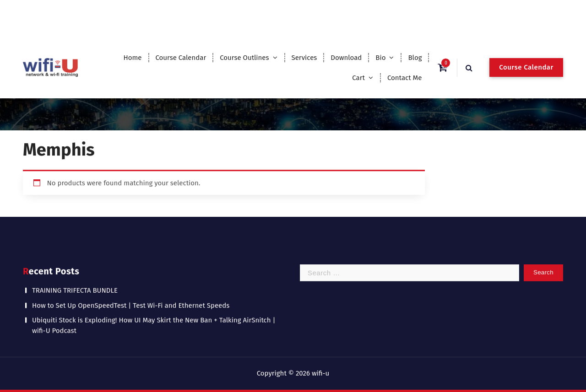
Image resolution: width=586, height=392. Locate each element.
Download (346, 58)
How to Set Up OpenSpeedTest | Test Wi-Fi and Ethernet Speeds (131, 298)
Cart (358, 78)
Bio (380, 58)
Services (304, 58)
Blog (415, 58)
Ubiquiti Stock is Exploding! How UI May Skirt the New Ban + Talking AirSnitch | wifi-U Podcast (154, 319)
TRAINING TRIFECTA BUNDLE (75, 284)
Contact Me (405, 78)
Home (133, 58)
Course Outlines (244, 58)
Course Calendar (181, 58)
